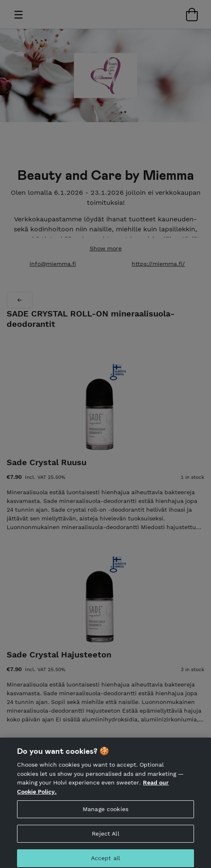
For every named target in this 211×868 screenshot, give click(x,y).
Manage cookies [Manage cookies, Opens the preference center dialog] (105, 812)
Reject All (105, 837)
